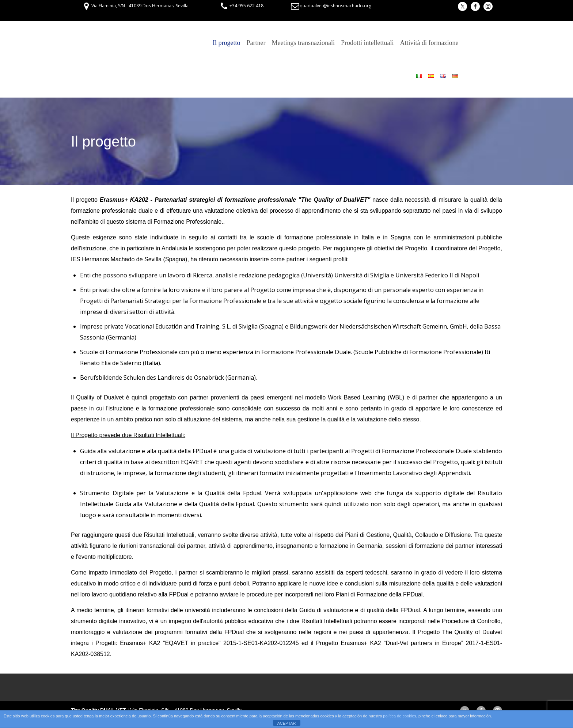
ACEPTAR (286, 723)
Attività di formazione (429, 43)
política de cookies (400, 716)
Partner (256, 43)
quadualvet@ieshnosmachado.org (335, 6)
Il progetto (226, 43)
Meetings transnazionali (303, 43)
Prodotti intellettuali (367, 43)
